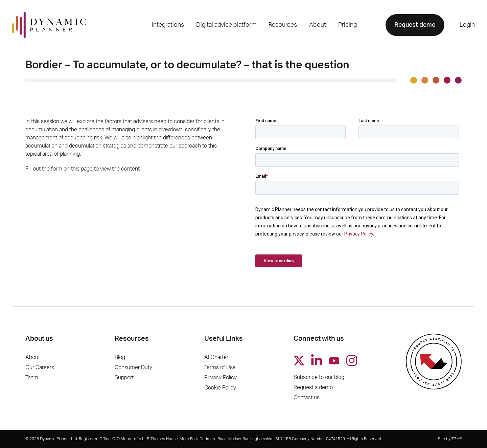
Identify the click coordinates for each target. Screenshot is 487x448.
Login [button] (467, 25)
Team (32, 378)
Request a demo (313, 387)
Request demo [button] (415, 25)
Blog (120, 357)
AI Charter (216, 357)
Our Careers (40, 367)
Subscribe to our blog (319, 377)
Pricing (347, 25)
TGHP (457, 439)
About (33, 357)
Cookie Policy (220, 388)
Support (124, 378)
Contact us (307, 398)
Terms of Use (220, 367)
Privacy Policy (221, 378)
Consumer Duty (133, 367)
